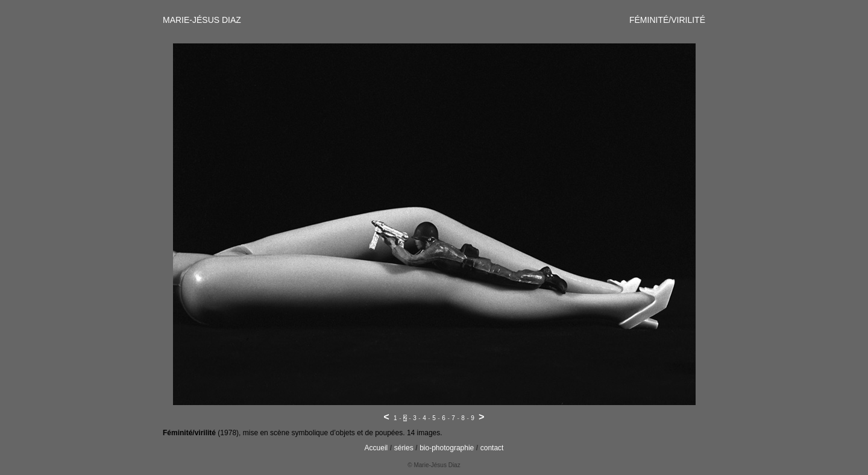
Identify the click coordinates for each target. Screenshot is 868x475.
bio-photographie (447, 448)
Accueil (376, 448)
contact (492, 448)
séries (404, 448)
